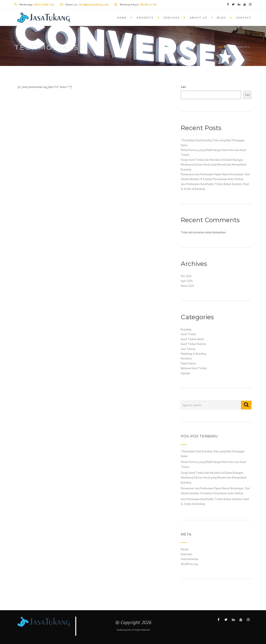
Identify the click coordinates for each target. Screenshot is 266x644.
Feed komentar (190, 559)
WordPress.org (189, 564)
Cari (183, 87)
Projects (145, 18)
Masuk (185, 549)
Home (122, 18)
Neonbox (186, 359)
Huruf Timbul (188, 334)
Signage (185, 373)
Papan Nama (188, 363)
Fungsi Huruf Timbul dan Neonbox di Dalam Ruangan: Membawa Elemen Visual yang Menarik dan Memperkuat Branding (214, 165)
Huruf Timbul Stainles (193, 344)
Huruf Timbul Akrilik (192, 339)
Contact (244, 18)
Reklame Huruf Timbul (194, 368)
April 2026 (187, 281)
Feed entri (187, 554)
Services (172, 18)
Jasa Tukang (188, 349)
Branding (186, 329)
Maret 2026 (187, 286)
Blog (222, 18)
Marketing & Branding (193, 354)
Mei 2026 (186, 276)
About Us (198, 18)
